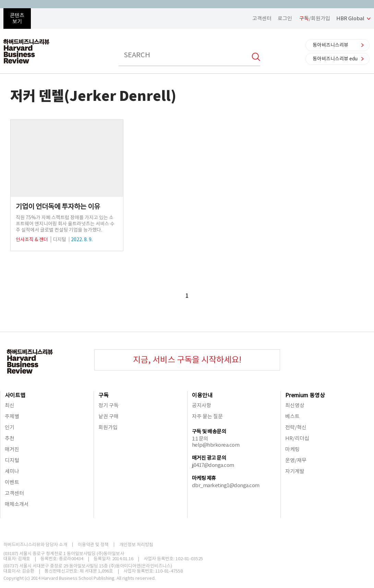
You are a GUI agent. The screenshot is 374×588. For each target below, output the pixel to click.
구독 (104, 395)
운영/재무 (296, 460)
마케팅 (292, 449)
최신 (10, 405)
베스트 (292, 416)
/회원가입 (315, 18)
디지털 (12, 460)
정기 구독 (108, 405)
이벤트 (12, 482)
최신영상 (295, 405)
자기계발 (295, 471)
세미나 (12, 471)
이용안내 (202, 395)
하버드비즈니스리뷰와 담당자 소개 (35, 545)
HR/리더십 (297, 438)
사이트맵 (15, 395)
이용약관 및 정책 (93, 545)
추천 (10, 438)
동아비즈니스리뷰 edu (335, 59)
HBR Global (350, 18)
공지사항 (202, 405)
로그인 (285, 18)
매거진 (12, 449)
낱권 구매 (108, 416)
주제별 (12, 416)
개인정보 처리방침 (136, 545)
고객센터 (262, 18)
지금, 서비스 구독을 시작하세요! (187, 360)
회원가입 (108, 427)
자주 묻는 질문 (207, 416)
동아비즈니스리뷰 (330, 45)
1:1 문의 (200, 439)
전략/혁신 (296, 427)
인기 (10, 427)
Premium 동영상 (305, 395)
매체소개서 (17, 504)
